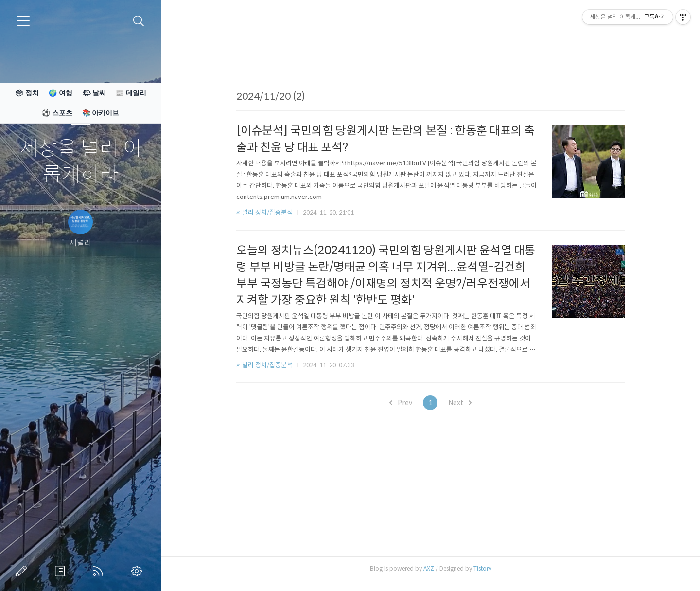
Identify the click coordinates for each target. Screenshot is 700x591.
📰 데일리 (131, 93)
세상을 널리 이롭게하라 (81, 162)
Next (460, 403)
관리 (139, 571)
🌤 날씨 (94, 93)
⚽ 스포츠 (57, 113)
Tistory (482, 568)
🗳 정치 (27, 93)
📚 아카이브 (101, 113)
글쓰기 (23, 571)
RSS (100, 571)
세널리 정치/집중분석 (264, 212)
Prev (401, 403)
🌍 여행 (61, 93)
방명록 (62, 571)
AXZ (429, 568)
